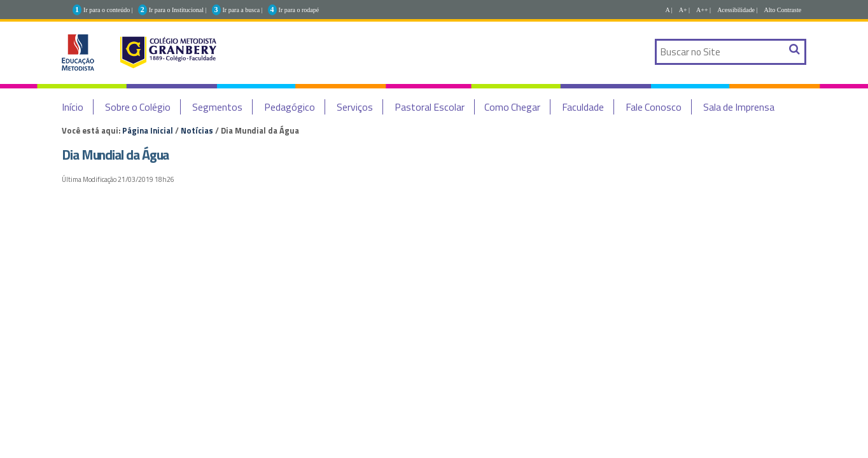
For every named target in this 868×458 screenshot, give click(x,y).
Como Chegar (512, 107)
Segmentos (217, 107)
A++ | (703, 10)
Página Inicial (148, 130)
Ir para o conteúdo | (108, 10)
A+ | (684, 10)
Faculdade (583, 107)
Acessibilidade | (737, 10)
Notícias (197, 130)
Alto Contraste (783, 10)
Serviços (355, 107)
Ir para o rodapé (299, 10)
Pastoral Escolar (430, 107)
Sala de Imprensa (739, 107)
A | (669, 10)
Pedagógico (290, 107)
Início (73, 107)
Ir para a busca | (243, 10)
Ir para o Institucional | (178, 10)
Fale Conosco (654, 107)
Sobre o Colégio (138, 107)
